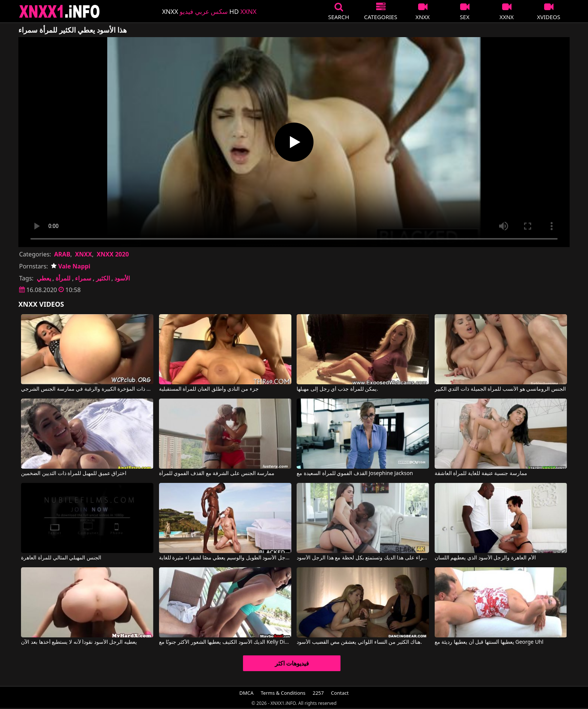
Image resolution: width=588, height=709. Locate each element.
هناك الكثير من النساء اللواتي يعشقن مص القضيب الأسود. (359, 642)
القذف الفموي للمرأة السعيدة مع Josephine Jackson (355, 474)
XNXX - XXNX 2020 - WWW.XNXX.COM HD (60, 11)
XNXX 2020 (113, 254)
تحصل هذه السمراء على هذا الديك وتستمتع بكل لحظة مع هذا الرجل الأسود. (363, 558)
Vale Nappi (71, 266)
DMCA (246, 693)
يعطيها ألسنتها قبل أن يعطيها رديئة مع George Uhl (489, 642)
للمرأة (63, 278)
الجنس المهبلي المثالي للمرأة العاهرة (61, 558)
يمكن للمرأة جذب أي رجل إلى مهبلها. (337, 389)
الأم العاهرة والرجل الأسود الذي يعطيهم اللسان (485, 558)
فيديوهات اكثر (292, 663)
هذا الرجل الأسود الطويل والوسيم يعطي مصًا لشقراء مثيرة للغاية (225, 558)
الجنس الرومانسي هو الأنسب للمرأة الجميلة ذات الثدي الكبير (500, 389)
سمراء (83, 278)
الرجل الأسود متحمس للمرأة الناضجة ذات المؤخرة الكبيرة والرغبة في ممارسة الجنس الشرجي (87, 389)
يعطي (44, 278)
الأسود (122, 278)
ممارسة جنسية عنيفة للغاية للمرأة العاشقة (481, 474)
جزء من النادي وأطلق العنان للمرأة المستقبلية (209, 389)
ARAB (62, 254)
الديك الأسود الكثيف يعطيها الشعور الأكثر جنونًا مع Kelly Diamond (225, 642)
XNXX (83, 254)
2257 (318, 693)
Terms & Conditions (283, 693)
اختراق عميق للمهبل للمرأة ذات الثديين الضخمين (74, 474)
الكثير (103, 278)
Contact (340, 693)
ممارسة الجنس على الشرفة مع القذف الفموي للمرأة (217, 474)
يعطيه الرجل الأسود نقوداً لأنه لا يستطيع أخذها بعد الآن (79, 642)
